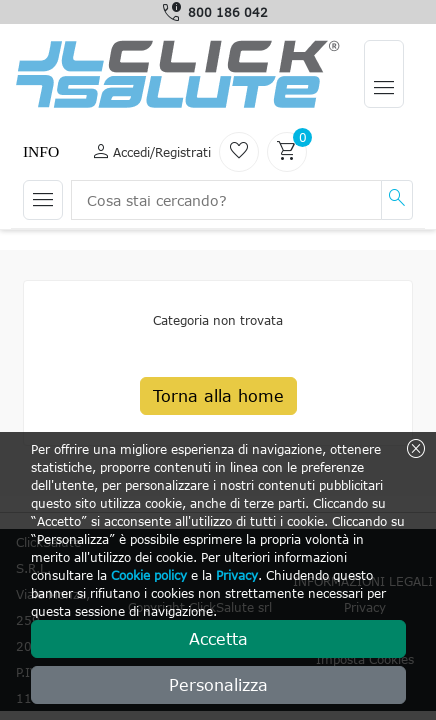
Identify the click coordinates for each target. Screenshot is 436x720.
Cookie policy (149, 575)
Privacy (237, 575)
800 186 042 (228, 12)
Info (41, 151)
